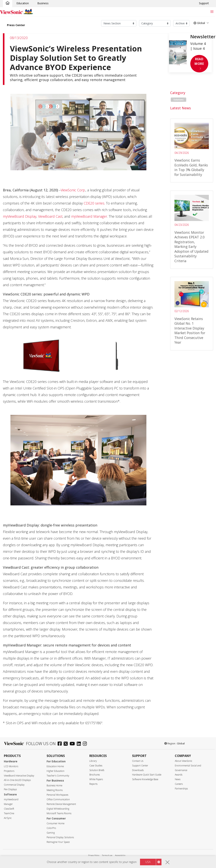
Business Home (54, 785)
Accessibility (120, 855)
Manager (8, 804)
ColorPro (51, 828)
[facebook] (61, 744)
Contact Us (138, 761)
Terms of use (107, 855)
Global (181, 743)
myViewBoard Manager (89, 216)
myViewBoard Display (20, 216)
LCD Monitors (11, 766)
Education (23, 3)
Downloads (138, 770)
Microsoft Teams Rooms (59, 813)
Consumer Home (55, 823)
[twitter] (67, 744)
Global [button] (199, 23)
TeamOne (9, 813)
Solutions (178, 100)
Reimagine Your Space (58, 842)
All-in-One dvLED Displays (17, 780)
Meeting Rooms (55, 790)
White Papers (96, 779)
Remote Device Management (61, 804)
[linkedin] (80, 744)
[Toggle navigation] (212, 12)
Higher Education (55, 771)
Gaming (51, 833)
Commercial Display (14, 785)
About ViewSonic (184, 761)
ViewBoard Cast (50, 216)
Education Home (55, 766)
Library (93, 761)
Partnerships (181, 789)
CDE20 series (94, 203)
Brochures (95, 775)
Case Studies (96, 766)
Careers (179, 784)
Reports (93, 784)
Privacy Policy (94, 855)
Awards (179, 775)
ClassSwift (9, 809)
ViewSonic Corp (73, 190)
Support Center (140, 766)
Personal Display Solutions (60, 837)
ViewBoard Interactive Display (19, 776)
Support (204, 3)
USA (148, 862)
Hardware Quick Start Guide (147, 775)
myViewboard (11, 799)
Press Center (16, 25)
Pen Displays (10, 789)
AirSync (8, 818)
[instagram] (86, 744)
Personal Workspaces (57, 795)
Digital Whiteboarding (58, 809)
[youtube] (73, 744)
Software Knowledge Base (145, 779)
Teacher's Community (58, 776)
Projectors (9, 771)
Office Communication (58, 799)
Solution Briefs (97, 770)
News (178, 779)
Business (43, 3)
